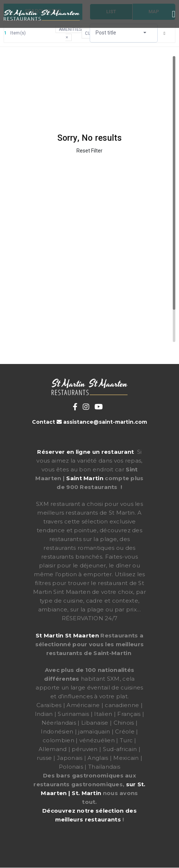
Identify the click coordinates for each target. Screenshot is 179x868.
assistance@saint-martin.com (105, 422)
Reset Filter (89, 151)
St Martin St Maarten (67, 635)
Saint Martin (85, 478)
